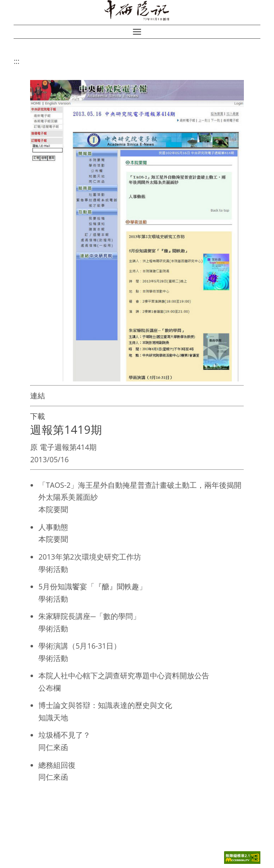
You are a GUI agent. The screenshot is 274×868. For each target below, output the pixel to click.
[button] (137, 32)
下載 (38, 416)
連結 (38, 395)
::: (17, 61)
